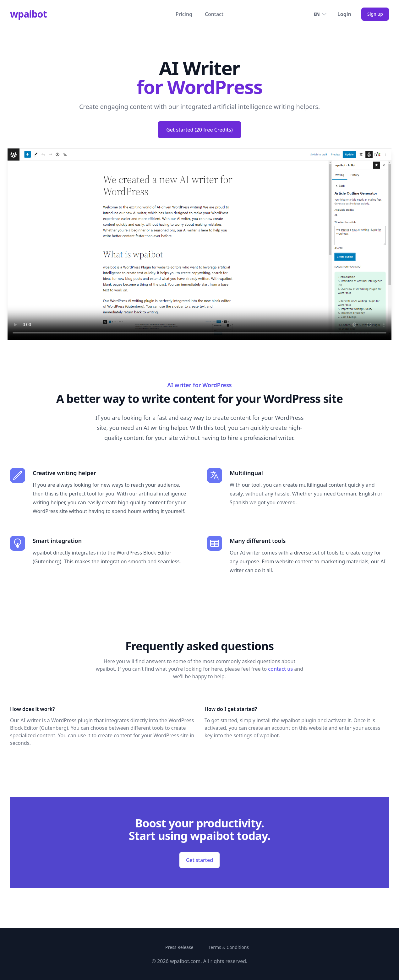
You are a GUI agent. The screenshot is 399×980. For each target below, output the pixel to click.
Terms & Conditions (229, 947)
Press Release (179, 947)
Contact (214, 14)
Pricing (184, 14)
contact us (280, 669)
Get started (199, 860)
